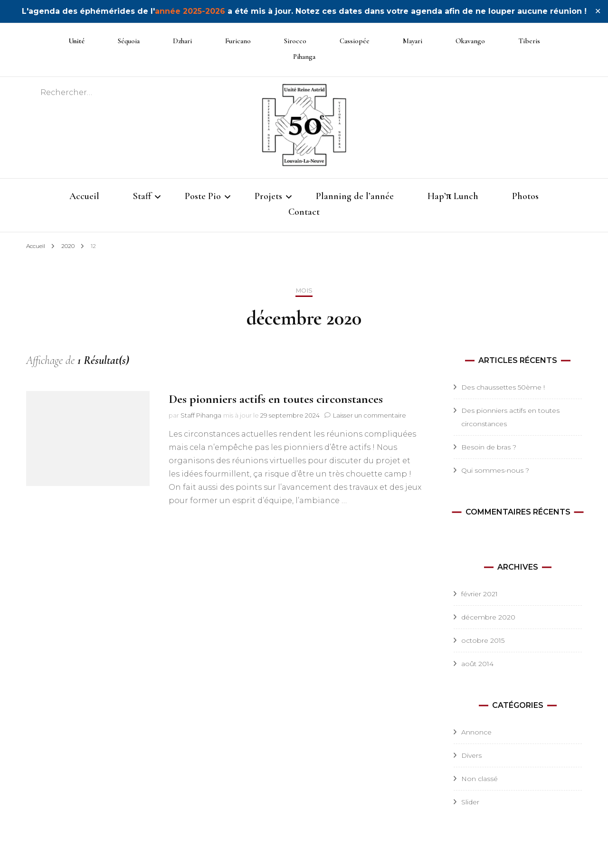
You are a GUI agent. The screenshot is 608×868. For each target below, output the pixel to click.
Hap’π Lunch (453, 196)
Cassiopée (355, 41)
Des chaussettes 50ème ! (503, 387)
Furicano (238, 41)
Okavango (470, 41)
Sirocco (295, 41)
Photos (525, 196)
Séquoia (129, 41)
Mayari (413, 41)
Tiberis (529, 41)
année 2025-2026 (190, 11)
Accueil (84, 196)
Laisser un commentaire (370, 415)
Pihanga (304, 57)
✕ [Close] (598, 11)
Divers (471, 755)
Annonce (476, 732)
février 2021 (480, 594)
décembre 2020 (488, 617)
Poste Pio (203, 196)
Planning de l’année (355, 196)
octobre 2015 (483, 640)
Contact (304, 212)
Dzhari (182, 41)
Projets (268, 196)
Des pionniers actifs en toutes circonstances (276, 399)
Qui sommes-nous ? (495, 470)
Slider (470, 802)
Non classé (480, 779)
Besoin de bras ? (489, 447)
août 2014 (477, 664)
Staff (142, 196)
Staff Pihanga (201, 415)
